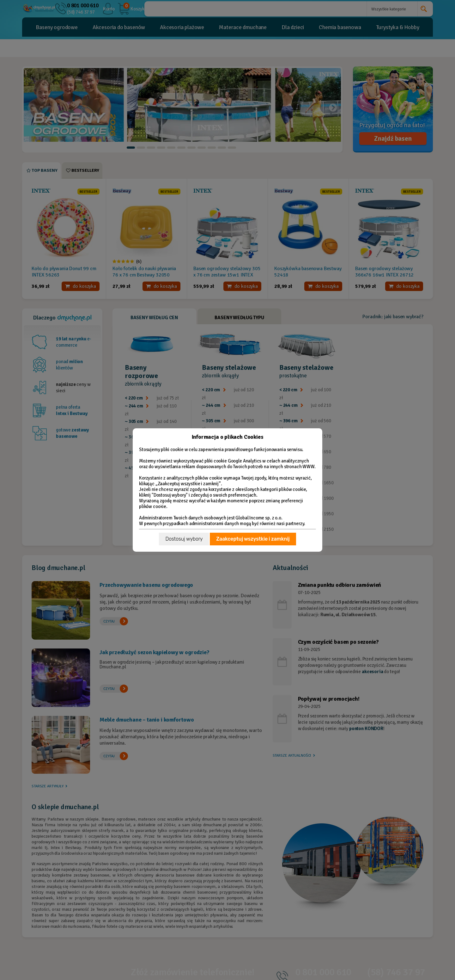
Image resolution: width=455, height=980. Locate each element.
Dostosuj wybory (184, 539)
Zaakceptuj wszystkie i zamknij (253, 539)
